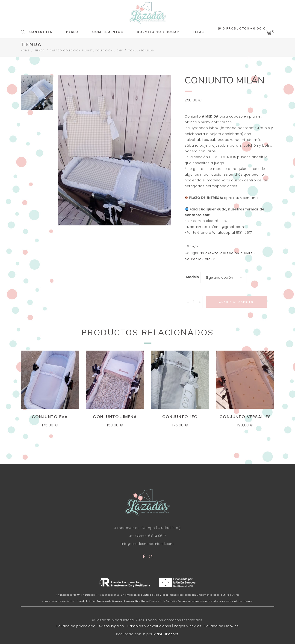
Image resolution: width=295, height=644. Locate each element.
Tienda (40, 50)
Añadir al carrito (236, 302)
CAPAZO (56, 50)
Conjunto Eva (50, 417)
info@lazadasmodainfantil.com (147, 544)
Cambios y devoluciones (149, 626)
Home (25, 50)
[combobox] (224, 278)
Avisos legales (111, 626)
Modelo (193, 277)
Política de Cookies (222, 626)
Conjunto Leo (180, 417)
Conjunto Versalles (245, 417)
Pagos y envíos (188, 626)
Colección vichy (109, 50)
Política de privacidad (76, 626)
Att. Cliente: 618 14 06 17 (147, 536)
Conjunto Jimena (115, 417)
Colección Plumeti (78, 50)
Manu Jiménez (166, 634)
